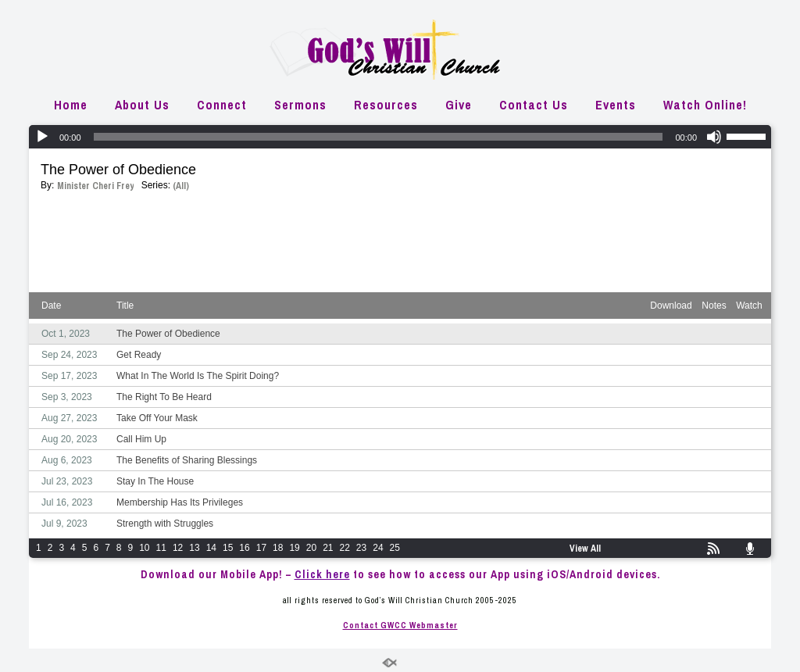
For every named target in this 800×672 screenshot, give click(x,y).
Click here (322, 574)
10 (144, 548)
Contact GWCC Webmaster (400, 625)
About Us (142, 105)
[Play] (42, 137)
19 (294, 548)
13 (194, 548)
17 (261, 548)
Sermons (300, 105)
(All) (181, 186)
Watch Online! (705, 105)
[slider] (379, 137)
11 (161, 548)
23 (361, 548)
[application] (400, 137)
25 (395, 548)
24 (378, 548)
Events (616, 105)
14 (211, 548)
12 (178, 548)
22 (345, 548)
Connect (222, 105)
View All (585, 549)
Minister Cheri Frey (95, 186)
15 (228, 548)
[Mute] (714, 137)
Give (459, 105)
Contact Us (534, 105)
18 (278, 548)
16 (244, 548)
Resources (386, 105)
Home (71, 105)
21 (328, 548)
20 (311, 548)
